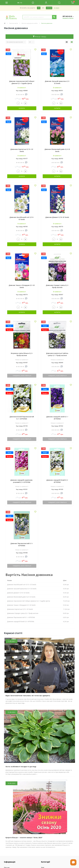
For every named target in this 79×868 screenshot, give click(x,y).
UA (18, 3)
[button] (46, 3)
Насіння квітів (14, 23)
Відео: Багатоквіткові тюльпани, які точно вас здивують (28, 696)
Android (49, 8)
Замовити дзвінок (68, 18)
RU (21, 3)
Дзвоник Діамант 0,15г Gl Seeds (57, 217)
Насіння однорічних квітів (30, 23)
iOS (39, 8)
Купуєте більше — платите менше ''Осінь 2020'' (24, 838)
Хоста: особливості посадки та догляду (21, 767)
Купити (22, 108)
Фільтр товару (40, 37)
